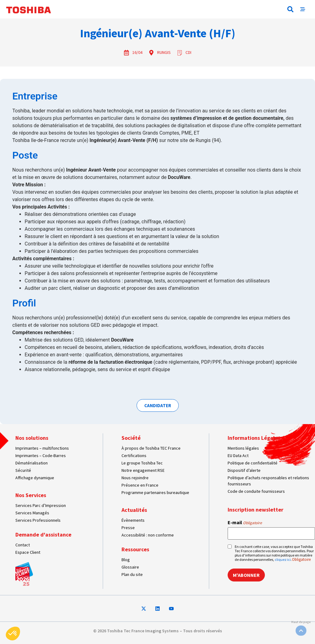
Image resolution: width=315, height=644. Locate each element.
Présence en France (140, 485)
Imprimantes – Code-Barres (41, 456)
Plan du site (132, 574)
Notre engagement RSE (143, 470)
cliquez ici (283, 559)
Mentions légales (243, 448)
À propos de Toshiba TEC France (151, 448)
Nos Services (31, 495)
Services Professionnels (38, 520)
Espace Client (28, 552)
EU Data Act (238, 456)
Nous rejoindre (135, 478)
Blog (126, 560)
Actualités (134, 510)
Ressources (135, 549)
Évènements (133, 520)
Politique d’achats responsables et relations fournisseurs (268, 481)
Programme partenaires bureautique (155, 492)
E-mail (245, 522)
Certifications (134, 456)
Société (131, 438)
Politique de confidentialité (253, 463)
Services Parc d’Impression (41, 505)
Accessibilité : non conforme (148, 535)
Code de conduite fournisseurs (256, 491)
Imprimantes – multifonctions (42, 448)
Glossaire (130, 567)
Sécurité (23, 470)
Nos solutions (32, 438)
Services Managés (32, 513)
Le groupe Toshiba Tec (142, 463)
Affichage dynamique (35, 478)
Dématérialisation (32, 463)
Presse (128, 528)
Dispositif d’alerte (244, 470)
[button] (290, 9)
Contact (23, 545)
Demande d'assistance (43, 535)
